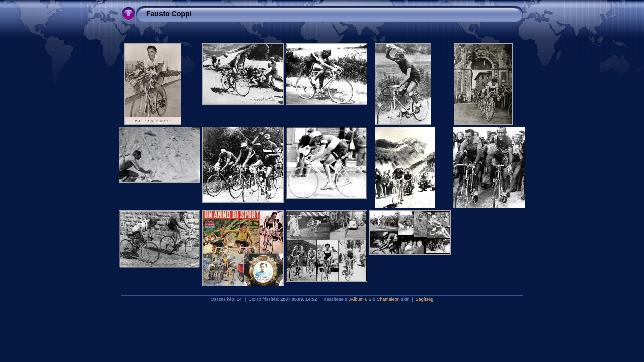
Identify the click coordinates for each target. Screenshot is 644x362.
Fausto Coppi (169, 14)
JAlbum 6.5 (360, 299)
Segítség (425, 299)
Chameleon (388, 299)
